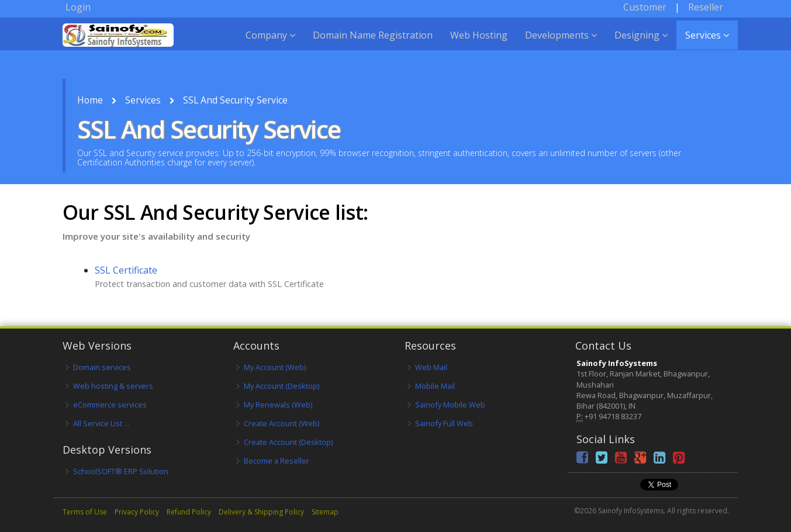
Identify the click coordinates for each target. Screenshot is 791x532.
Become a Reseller (277, 461)
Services (707, 47)
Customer (645, 19)
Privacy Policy (137, 512)
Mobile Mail (435, 386)
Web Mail (431, 367)
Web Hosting (479, 47)
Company (270, 47)
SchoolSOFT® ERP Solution (121, 471)
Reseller (706, 19)
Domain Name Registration (373, 47)
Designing (641, 47)
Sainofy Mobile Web (450, 405)
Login (78, 19)
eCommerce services (110, 405)
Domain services (102, 367)
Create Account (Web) (281, 423)
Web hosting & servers (113, 386)
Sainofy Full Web (444, 423)
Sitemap (325, 512)
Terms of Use (85, 512)
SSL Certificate (126, 270)
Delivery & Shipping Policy (261, 512)
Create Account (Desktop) (288, 442)
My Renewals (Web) (278, 405)
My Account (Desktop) (281, 386)
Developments (561, 47)
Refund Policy (189, 512)
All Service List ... (101, 423)
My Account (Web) (275, 367)
